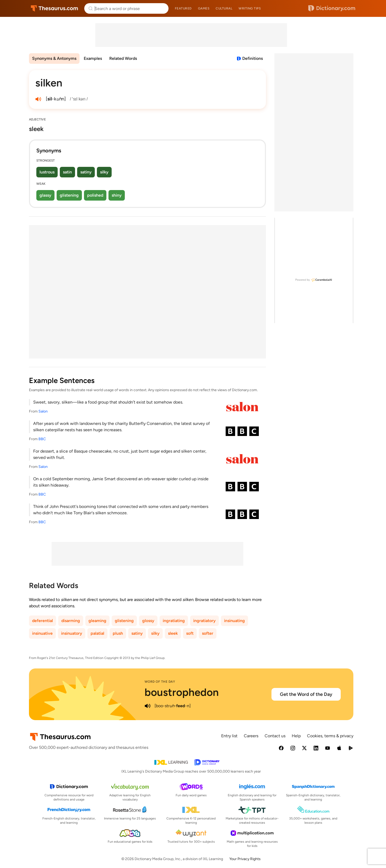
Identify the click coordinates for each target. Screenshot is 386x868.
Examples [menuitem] (93, 58)
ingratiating (174, 621)
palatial (97, 633)
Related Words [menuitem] (123, 58)
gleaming (97, 621)
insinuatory (72, 633)
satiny (86, 172)
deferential (43, 621)
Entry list (229, 736)
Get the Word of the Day (306, 694)
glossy (148, 621)
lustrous (47, 172)
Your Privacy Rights (245, 859)
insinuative (42, 633)
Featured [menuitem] (183, 8)
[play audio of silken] (38, 99)
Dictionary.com (332, 8)
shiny (117, 195)
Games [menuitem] (204, 8)
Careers (251, 736)
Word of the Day (160, 682)
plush (118, 633)
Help (296, 736)
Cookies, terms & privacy (330, 736)
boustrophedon (182, 692)
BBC (42, 439)
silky (104, 172)
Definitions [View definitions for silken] (253, 58)
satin (67, 172)
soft (190, 633)
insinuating (234, 621)
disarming (71, 621)
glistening (69, 195)
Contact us (275, 736)
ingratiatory (204, 621)
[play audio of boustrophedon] (148, 706)
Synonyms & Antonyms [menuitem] (54, 58)
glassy (45, 195)
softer (208, 633)
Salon (43, 411)
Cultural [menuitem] (224, 8)
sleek (173, 633)
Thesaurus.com (54, 8)
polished (95, 195)
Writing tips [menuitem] (250, 8)
